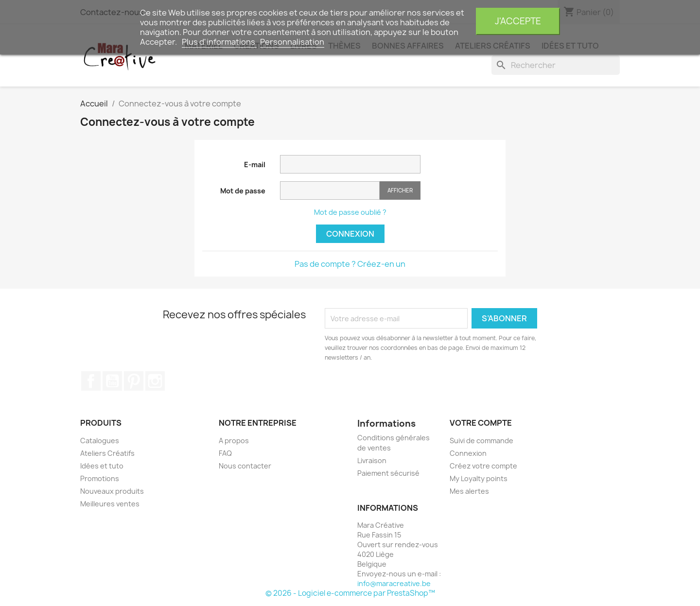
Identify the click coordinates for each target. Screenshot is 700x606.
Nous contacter (245, 466)
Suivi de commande (481, 441)
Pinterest (134, 381)
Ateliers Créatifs (107, 453)
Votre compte (481, 423)
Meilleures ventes (110, 504)
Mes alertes (469, 491)
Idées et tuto (102, 466)
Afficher (400, 190)
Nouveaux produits (112, 491)
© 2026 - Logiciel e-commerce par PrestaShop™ (350, 593)
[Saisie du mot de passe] (330, 191)
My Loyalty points (479, 478)
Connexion (350, 234)
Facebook (91, 381)
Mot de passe (243, 191)
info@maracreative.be (394, 583)
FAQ (225, 453)
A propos (234, 441)
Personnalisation (292, 42)
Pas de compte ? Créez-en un (350, 264)
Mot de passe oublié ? (350, 212)
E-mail (255, 164)
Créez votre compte (483, 466)
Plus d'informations (219, 42)
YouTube (112, 381)
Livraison (372, 460)
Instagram (155, 381)
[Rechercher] (556, 65)
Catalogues (100, 441)
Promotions (100, 478)
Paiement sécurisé (388, 473)
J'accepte (518, 21)
